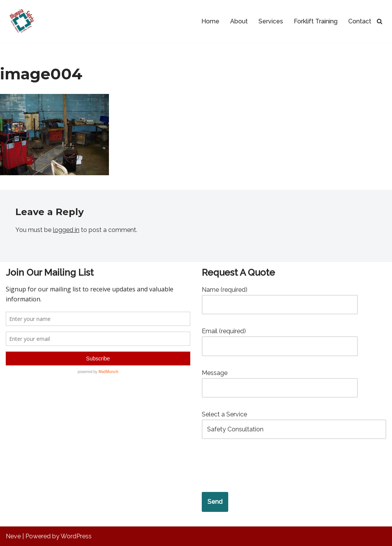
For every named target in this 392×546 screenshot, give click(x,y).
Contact (360, 21)
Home (210, 21)
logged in (66, 230)
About (239, 21)
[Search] (380, 21)
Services (271, 21)
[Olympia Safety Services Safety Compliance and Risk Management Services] (21, 21)
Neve (13, 536)
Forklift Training (316, 21)
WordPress (76, 536)
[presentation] (260, 466)
